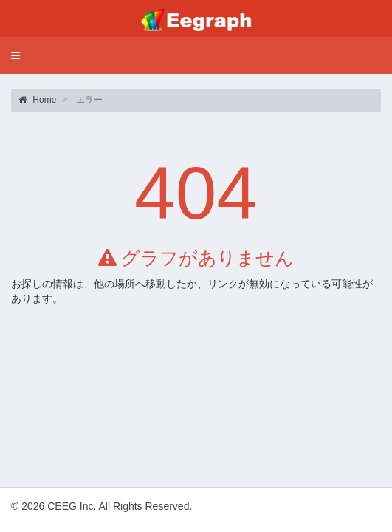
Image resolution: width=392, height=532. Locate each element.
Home (37, 100)
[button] (16, 55)
